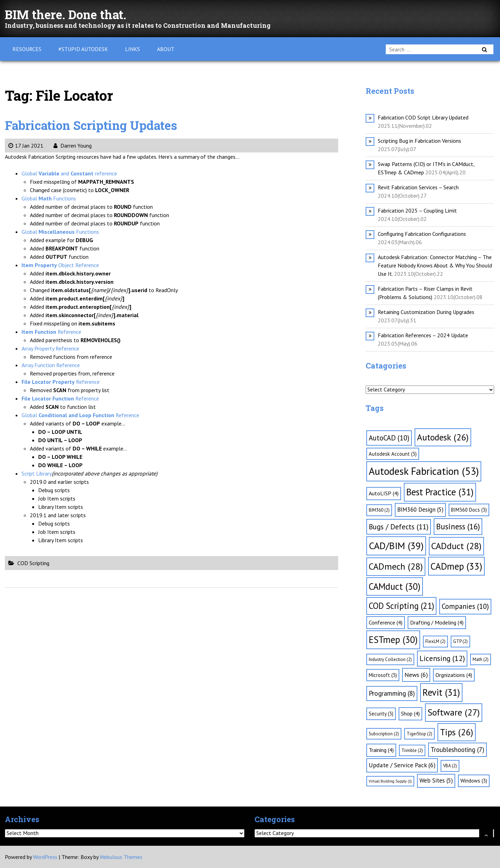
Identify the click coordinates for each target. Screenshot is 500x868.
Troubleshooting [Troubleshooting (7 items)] (457, 750)
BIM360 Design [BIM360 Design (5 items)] (420, 510)
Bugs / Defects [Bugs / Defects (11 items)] (399, 527)
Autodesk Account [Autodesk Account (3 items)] (393, 454)
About (166, 49)
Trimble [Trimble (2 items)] (412, 750)
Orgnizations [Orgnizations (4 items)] (454, 675)
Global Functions (49, 198)
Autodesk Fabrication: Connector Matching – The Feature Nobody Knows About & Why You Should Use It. (435, 265)
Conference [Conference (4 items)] (386, 622)
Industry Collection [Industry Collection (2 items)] (390, 659)
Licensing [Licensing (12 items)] (442, 658)
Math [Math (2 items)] (481, 659)
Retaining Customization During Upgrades (426, 312)
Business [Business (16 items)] (458, 526)
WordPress (45, 857)
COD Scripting (33, 563)
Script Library (37, 473)
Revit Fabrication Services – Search (418, 187)
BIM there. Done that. (75, 14)
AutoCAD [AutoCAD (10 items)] (389, 438)
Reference (51, 332)
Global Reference (80, 415)
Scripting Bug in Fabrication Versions (419, 141)
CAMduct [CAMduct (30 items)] (395, 586)
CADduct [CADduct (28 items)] (456, 546)
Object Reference (60, 265)
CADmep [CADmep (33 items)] (456, 566)
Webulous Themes (121, 857)
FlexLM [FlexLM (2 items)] (435, 641)
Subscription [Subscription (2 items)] (384, 734)
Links (132, 49)
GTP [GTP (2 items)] (460, 641)
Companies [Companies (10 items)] (465, 606)
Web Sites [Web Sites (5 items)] (436, 780)
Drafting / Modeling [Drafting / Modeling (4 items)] (437, 622)
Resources (27, 49)
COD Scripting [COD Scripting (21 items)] (401, 606)
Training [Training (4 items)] (381, 750)
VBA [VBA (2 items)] (450, 766)
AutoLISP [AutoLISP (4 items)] (384, 493)
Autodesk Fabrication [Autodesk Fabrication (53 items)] (424, 471)
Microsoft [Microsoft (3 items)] (383, 675)
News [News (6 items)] (416, 675)
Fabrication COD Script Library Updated (423, 117)
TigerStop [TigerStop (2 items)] (419, 734)
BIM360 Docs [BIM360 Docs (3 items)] (469, 510)
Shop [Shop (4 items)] (410, 713)
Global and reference (69, 173)
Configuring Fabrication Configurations (422, 234)
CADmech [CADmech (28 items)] (396, 566)
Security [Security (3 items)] (381, 714)
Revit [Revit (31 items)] (441, 692)
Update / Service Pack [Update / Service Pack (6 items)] (402, 765)
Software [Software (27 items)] (454, 712)
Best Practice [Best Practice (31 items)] (440, 492)
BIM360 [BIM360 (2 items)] (379, 510)
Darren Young (73, 146)
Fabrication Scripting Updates (103, 125)
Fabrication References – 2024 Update (423, 335)
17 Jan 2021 (26, 146)
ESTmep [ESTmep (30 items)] (393, 639)
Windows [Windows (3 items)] (474, 781)
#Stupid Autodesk (83, 49)
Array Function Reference (51, 365)
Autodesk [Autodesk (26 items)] (443, 437)
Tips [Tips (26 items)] (457, 732)
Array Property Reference (50, 348)
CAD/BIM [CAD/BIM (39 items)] (396, 546)
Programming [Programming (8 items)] (392, 693)
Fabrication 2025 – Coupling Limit (417, 210)
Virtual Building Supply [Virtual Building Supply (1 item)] (390, 781)
